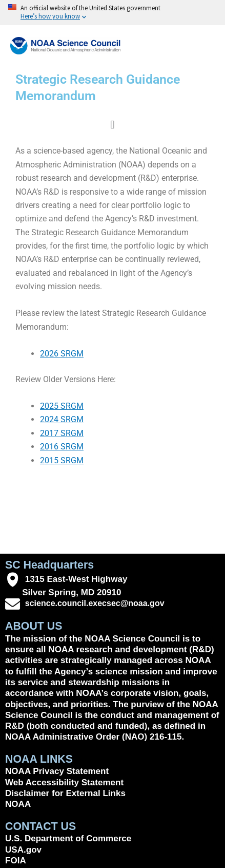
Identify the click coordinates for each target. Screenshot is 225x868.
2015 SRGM (62, 460)
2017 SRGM (62, 433)
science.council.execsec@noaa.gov (95, 603)
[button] (113, 125)
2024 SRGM (62, 419)
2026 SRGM (62, 354)
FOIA (16, 861)
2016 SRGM (62, 447)
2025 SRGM (62, 406)
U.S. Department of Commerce (68, 838)
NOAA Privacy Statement (57, 771)
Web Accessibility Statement (64, 782)
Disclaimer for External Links (65, 793)
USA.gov (23, 850)
